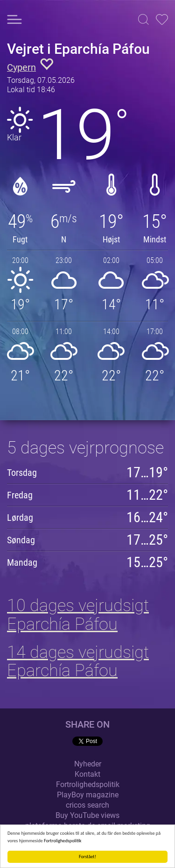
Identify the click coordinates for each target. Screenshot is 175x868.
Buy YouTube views (87, 815)
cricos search (87, 805)
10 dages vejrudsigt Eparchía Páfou (78, 615)
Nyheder (88, 764)
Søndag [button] (21, 540)
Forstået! (87, 857)
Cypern (21, 68)
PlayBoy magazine (88, 795)
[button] (143, 19)
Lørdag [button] (20, 518)
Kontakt (87, 774)
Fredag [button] (20, 495)
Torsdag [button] (22, 473)
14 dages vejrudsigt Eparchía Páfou (78, 662)
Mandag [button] (22, 562)
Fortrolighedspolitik (63, 841)
